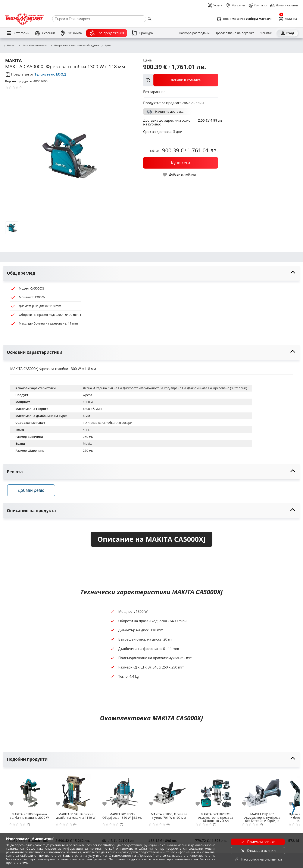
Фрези (106, 46)
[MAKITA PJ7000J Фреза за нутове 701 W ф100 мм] (169, 793)
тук (25, 863)
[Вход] (287, 33)
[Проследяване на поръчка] (235, 33)
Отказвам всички (258, 851)
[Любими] (266, 33)
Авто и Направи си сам (33, 45)
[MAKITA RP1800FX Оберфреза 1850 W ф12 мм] (122, 793)
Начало (9, 46)
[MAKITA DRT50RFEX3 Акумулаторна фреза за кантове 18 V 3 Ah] (216, 793)
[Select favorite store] (244, 19)
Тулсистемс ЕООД (50, 74)
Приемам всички (258, 842)
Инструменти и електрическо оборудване (74, 46)
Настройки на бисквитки (258, 859)
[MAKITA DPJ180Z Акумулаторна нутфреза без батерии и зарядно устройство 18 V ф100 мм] (262, 793)
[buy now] (181, 163)
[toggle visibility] (151, 273)
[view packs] (181, 80)
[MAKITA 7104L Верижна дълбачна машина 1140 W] (76, 793)
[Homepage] (24, 19)
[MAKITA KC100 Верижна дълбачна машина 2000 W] (29, 793)
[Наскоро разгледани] (194, 33)
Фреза (88, 395)
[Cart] (288, 19)
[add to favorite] (14, 806)
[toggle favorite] (179, 175)
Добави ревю (34, 492)
